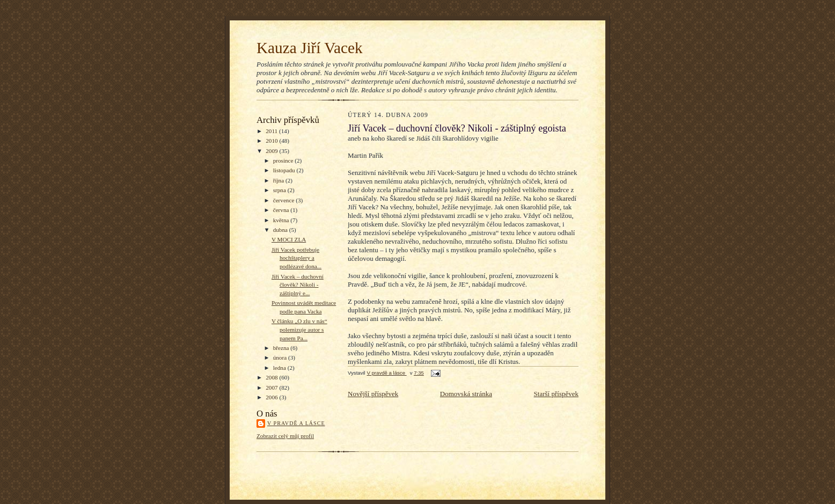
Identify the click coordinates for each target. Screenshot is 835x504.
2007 (272, 388)
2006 (272, 397)
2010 (272, 141)
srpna (280, 190)
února (281, 357)
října (279, 180)
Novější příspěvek (373, 394)
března (282, 348)
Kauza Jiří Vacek (310, 48)
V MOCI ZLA (289, 239)
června (282, 210)
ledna (280, 368)
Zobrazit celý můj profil (285, 436)
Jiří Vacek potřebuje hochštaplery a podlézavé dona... (296, 258)
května (282, 220)
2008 (272, 377)
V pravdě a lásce (296, 423)
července (284, 200)
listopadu (285, 170)
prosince (284, 160)
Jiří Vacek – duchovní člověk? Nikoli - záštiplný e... (298, 285)
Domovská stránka (466, 394)
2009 (272, 151)
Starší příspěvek (556, 394)
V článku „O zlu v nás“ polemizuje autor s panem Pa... (299, 329)
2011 (272, 131)
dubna (281, 230)
